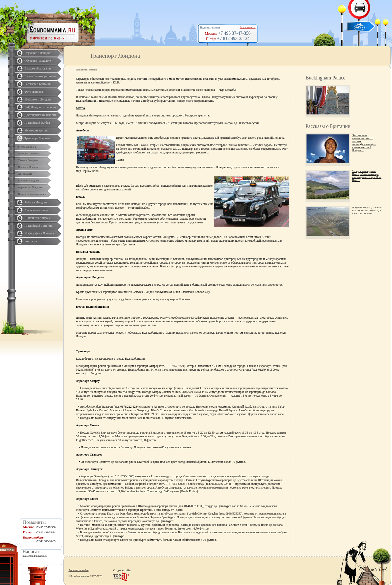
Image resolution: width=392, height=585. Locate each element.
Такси (120, 160)
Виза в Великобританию (40, 76)
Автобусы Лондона (29, 153)
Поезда (81, 197)
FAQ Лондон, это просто (40, 107)
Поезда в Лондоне (28, 167)
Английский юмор (36, 210)
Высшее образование (38, 68)
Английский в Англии (38, 226)
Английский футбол (37, 123)
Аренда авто (25, 174)
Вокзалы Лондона (28, 180)
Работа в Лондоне (36, 202)
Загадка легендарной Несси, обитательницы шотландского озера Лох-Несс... (367, 176)
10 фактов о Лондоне (38, 99)
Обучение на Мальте (38, 61)
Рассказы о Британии (38, 84)
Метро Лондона (27, 147)
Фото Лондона (34, 92)
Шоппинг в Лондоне (38, 218)
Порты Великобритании (32, 194)
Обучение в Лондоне (38, 53)
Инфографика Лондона (39, 233)
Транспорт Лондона (37, 138)
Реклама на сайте (78, 570)
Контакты (31, 241)
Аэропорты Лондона (30, 187)
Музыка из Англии (36, 130)
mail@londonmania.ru (35, 556)
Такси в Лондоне (28, 160)
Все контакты (248, 27)
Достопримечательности (40, 115)
